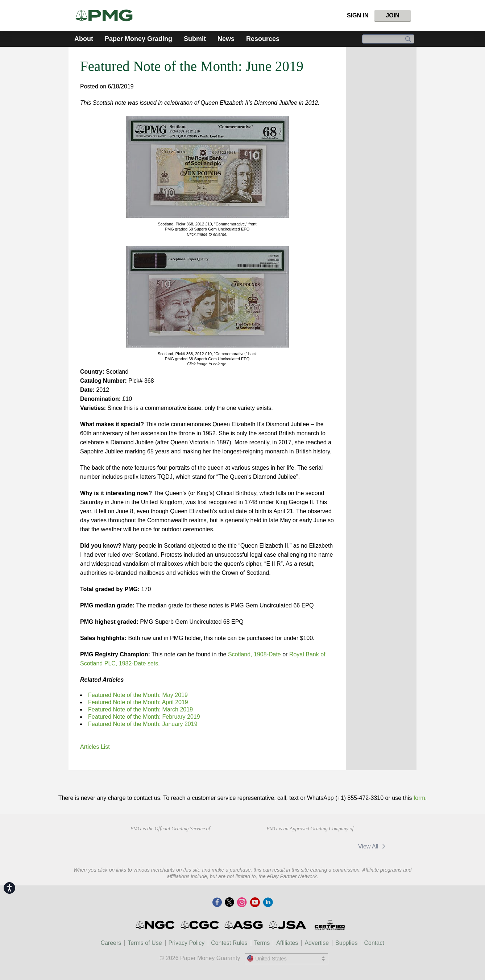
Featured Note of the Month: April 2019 (138, 702)
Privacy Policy (187, 943)
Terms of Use (145, 943)
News (226, 39)
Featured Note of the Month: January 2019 (143, 724)
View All (373, 846)
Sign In (358, 15)
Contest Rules (229, 943)
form (419, 798)
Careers (111, 943)
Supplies (346, 943)
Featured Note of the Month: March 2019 (140, 709)
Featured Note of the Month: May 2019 (138, 695)
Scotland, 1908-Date (254, 654)
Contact (374, 943)
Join (392, 15)
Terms (262, 943)
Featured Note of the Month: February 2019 (144, 717)
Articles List (95, 747)
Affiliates (287, 943)
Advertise (317, 943)
